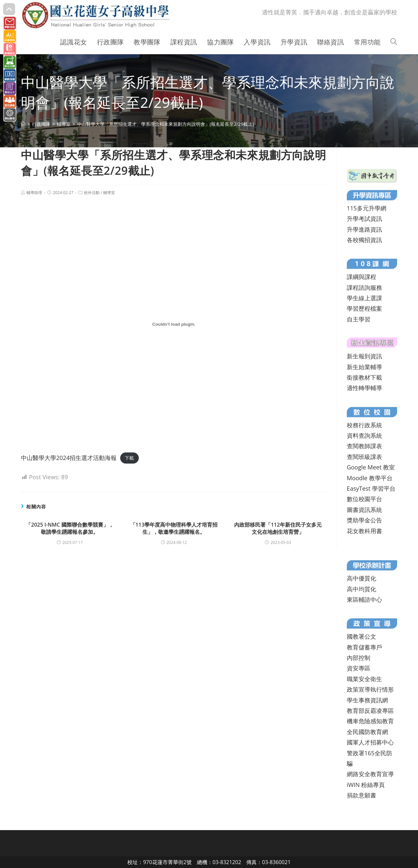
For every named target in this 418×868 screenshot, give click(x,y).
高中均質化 (362, 589)
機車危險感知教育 (370, 721)
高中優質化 (362, 578)
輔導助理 (34, 193)
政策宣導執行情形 (370, 689)
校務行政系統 (364, 425)
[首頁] (23, 124)
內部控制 (359, 658)
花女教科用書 (364, 531)
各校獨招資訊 (364, 240)
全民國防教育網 (367, 732)
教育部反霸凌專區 (370, 711)
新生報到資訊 (364, 356)
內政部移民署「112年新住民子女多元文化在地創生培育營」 (278, 528)
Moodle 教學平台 (370, 478)
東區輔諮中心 (364, 599)
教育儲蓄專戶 (364, 647)
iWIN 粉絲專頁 (366, 785)
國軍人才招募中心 (370, 742)
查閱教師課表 (364, 446)
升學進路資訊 (364, 229)
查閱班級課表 (364, 457)
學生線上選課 (364, 298)
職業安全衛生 (364, 679)
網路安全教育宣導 (370, 774)
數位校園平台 (364, 499)
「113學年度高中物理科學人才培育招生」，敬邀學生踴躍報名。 (174, 528)
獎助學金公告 (364, 520)
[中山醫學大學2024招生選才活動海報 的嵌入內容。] (174, 324)
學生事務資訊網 (367, 700)
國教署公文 (362, 636)
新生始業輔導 (364, 367)
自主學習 (359, 319)
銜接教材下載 (364, 377)
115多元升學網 (367, 208)
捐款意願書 (362, 795)
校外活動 (92, 193)
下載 (129, 458)
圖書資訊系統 (364, 510)
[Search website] (394, 42)
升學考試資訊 (364, 219)
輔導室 (109, 193)
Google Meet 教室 (371, 467)
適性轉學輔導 (364, 388)
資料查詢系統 (364, 435)
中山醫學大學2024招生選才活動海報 (69, 458)
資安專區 (359, 668)
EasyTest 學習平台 (371, 488)
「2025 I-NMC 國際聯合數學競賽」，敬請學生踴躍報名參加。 (70, 528)
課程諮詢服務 (364, 287)
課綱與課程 (362, 277)
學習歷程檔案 (364, 308)
